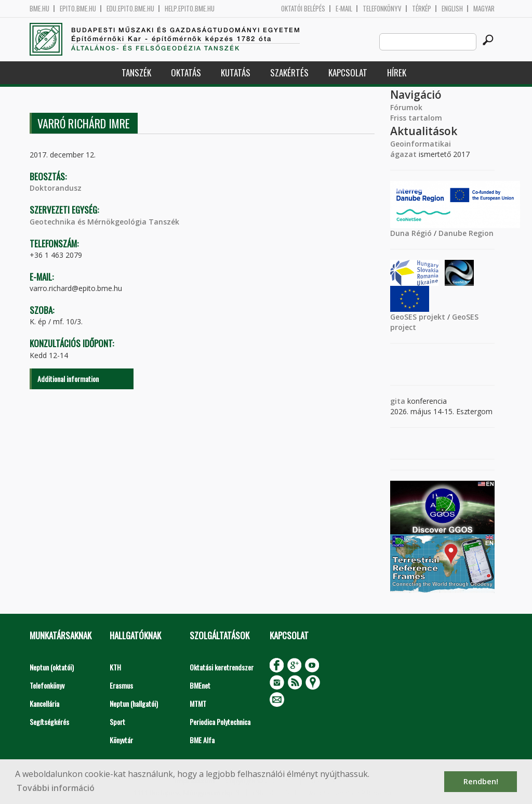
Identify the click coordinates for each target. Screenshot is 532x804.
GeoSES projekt (418, 317)
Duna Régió (411, 233)
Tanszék (136, 73)
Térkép (422, 9)
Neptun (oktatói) (52, 667)
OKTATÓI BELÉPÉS (303, 9)
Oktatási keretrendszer (222, 667)
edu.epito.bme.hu (130, 9)
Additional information (68, 379)
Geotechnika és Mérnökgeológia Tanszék (104, 222)
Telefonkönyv (382, 9)
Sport (117, 722)
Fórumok (406, 107)
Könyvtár (121, 740)
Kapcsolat (348, 73)
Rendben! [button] (481, 781)
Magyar (484, 9)
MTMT (198, 703)
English (452, 9)
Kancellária (44, 703)
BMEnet (200, 685)
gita (398, 401)
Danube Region (466, 233)
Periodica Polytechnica (220, 722)
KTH (115, 667)
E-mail (344, 9)
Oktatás (186, 73)
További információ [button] (56, 788)
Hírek (397, 73)
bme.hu (39, 9)
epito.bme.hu (78, 9)
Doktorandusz (56, 188)
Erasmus (121, 685)
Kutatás (236, 73)
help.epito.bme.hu (190, 9)
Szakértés (289, 73)
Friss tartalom (416, 118)
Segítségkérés (49, 722)
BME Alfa (202, 740)
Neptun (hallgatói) (134, 703)
